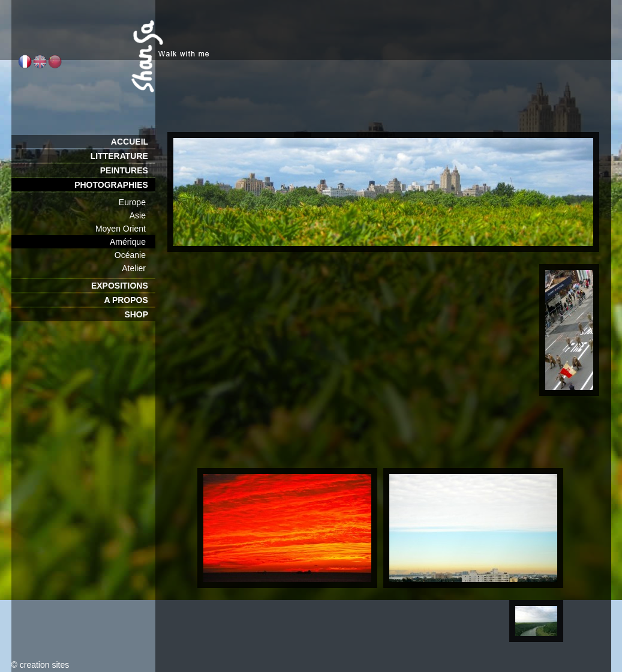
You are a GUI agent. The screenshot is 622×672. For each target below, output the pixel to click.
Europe (137, 202)
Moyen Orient (125, 229)
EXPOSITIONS (123, 286)
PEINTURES (128, 170)
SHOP (139, 314)
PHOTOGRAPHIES (115, 185)
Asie (142, 215)
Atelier (138, 268)
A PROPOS (129, 300)
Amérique (132, 242)
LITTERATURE (123, 156)
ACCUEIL (133, 142)
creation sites (44, 665)
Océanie (135, 255)
